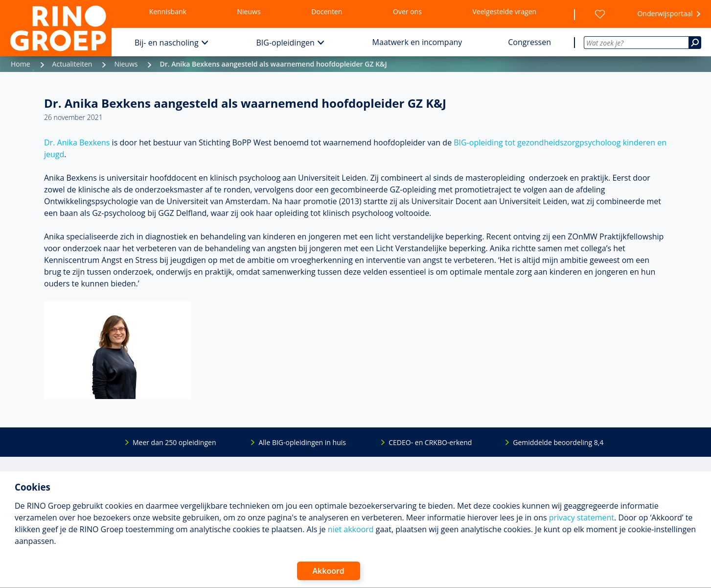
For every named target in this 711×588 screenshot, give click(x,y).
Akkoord (329, 571)
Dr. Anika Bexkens (77, 142)
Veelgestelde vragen (504, 12)
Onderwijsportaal (665, 13)
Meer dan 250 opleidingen (174, 442)
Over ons (407, 12)
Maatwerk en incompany (417, 42)
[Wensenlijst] (600, 14)
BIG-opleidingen (286, 43)
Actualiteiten (72, 64)
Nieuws (249, 12)
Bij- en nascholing (167, 43)
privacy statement (582, 517)
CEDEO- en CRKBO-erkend (430, 442)
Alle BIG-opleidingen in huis (302, 442)
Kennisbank (168, 12)
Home (21, 64)
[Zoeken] (695, 43)
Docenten (327, 12)
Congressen (529, 42)
